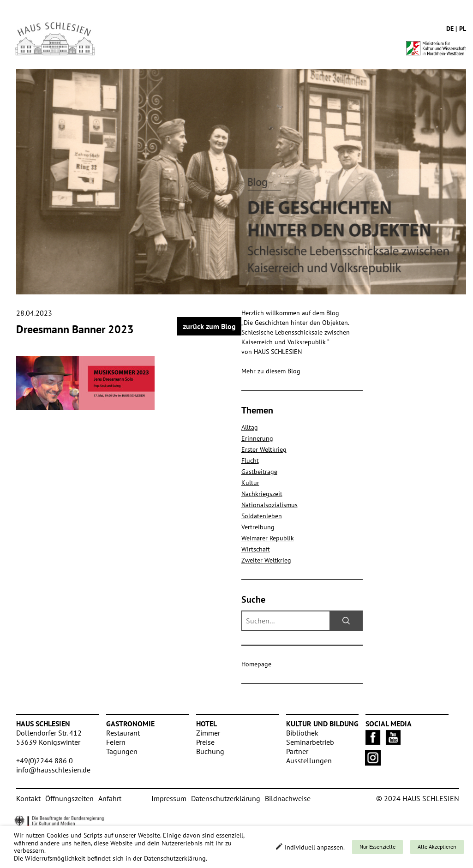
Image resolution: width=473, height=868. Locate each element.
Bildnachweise (288, 798)
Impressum (169, 798)
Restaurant (123, 733)
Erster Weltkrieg (264, 449)
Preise (205, 742)
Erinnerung (257, 438)
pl (463, 29)
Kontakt (28, 798)
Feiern (116, 742)
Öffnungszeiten (69, 798)
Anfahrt (110, 798)
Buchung (210, 751)
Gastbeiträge (259, 472)
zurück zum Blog (209, 326)
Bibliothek (302, 733)
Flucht (250, 461)
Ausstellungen (309, 760)
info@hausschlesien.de (53, 770)
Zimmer (208, 733)
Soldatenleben (262, 516)
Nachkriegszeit (262, 494)
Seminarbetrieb (310, 742)
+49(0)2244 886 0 (45, 760)
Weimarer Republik (268, 538)
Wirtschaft (256, 549)
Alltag (250, 427)
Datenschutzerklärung (226, 798)
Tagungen (122, 751)
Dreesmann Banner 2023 (75, 329)
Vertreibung (258, 527)
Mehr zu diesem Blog (271, 371)
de (450, 29)
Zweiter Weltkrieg (266, 560)
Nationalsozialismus (269, 505)
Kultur (250, 483)
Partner (297, 751)
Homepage (256, 664)
